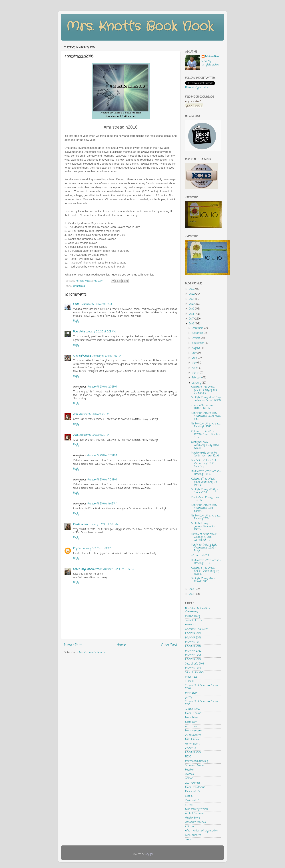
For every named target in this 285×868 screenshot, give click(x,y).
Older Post (169, 645)
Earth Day (191, 722)
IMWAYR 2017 (193, 642)
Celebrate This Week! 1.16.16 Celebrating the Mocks (204, 482)
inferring (190, 826)
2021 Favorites (193, 783)
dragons (189, 774)
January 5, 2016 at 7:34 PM (102, 480)
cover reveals (192, 726)
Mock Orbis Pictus (195, 787)
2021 (192, 299)
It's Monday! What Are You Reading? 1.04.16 (206, 562)
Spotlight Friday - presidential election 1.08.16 (203, 526)
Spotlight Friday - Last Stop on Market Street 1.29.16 (206, 399)
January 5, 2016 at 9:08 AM (101, 332)
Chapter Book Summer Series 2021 (202, 703)
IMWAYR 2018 (193, 660)
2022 (192, 294)
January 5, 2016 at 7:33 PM (102, 456)
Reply (76, 321)
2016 (192, 324)
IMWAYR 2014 (193, 633)
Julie (76, 414)
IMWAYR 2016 (193, 647)
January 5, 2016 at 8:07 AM (97, 304)
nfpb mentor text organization (202, 831)
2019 (192, 309)
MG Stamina (192, 740)
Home (121, 645)
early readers (192, 744)
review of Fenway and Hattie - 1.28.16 (203, 407)
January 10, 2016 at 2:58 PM (119, 569)
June (195, 358)
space (188, 840)
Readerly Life (192, 792)
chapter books (193, 818)
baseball (190, 770)
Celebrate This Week (197, 629)
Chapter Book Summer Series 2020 (202, 687)
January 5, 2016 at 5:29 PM (94, 414)
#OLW (189, 779)
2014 (192, 594)
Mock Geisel (192, 718)
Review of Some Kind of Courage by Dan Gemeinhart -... (204, 537)
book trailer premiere (197, 809)
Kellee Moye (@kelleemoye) (88, 569)
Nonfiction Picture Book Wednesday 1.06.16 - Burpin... (204, 548)
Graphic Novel (192, 709)
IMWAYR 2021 (193, 668)
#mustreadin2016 (201, 555)
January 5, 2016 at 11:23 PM (104, 525)
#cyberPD (190, 748)
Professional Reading (196, 761)
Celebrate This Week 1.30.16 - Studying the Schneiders (204, 390)
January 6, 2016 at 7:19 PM (97, 549)
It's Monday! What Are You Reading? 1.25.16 (206, 425)
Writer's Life (192, 800)
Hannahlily (79, 332)
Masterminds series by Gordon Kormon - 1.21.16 (205, 454)
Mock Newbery (193, 731)
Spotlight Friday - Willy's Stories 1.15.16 (205, 491)
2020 (192, 304)
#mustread (79, 286)
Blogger (149, 854)
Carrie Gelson (81, 525)
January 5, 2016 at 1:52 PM (107, 356)
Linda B (77, 304)
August (196, 348)
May (195, 363)
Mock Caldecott (193, 713)
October (196, 338)
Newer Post (73, 645)
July (195, 353)
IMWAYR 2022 (193, 753)
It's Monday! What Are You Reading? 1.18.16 (206, 473)
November (198, 333)
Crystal (77, 549)
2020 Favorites (193, 735)
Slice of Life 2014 (194, 664)
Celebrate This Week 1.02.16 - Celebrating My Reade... (205, 571)
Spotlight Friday (193, 620)
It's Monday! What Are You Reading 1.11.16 (206, 517)
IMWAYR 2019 (193, 655)
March (196, 373)
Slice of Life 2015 (194, 673)
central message (194, 814)
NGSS (188, 757)
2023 (192, 289)
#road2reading (193, 616)
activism (190, 805)
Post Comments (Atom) (92, 653)
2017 (192, 319)
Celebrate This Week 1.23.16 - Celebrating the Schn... (206, 434)
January (197, 383)
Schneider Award (194, 766)
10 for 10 (190, 681)
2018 (192, 314)
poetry (189, 697)
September (198, 343)
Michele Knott (213, 57)
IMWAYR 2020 (193, 651)
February (197, 378)
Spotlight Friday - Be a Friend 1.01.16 (203, 580)
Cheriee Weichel (82, 356)
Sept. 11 (189, 796)
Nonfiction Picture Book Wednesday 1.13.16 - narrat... (204, 508)
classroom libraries (195, 822)
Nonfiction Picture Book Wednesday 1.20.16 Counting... (204, 463)
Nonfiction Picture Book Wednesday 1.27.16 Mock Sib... (206, 416)
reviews (189, 625)
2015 (192, 589)
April (195, 368)
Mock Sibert (192, 693)
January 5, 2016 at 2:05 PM (102, 387)
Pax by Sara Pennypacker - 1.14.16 (205, 499)
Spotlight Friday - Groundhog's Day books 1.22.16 (205, 445)
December (198, 328)
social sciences (193, 835)
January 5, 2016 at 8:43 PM (102, 504)
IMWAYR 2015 (193, 638)
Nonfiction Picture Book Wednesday (198, 610)
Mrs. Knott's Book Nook (140, 27)
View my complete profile (210, 63)
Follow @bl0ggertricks (197, 88)
